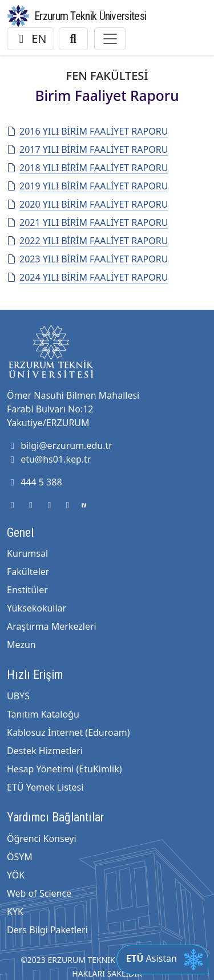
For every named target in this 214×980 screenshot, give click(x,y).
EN (31, 39)
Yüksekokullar (37, 608)
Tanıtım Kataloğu (43, 714)
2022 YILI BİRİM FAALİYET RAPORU (87, 241)
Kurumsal (27, 553)
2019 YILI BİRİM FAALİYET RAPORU (87, 186)
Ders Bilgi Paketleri (47, 930)
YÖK (16, 875)
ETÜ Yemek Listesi (45, 787)
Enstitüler (27, 590)
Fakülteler (28, 572)
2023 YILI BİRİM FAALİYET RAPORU (87, 259)
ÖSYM (20, 857)
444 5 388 (35, 482)
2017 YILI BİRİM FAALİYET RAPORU (87, 149)
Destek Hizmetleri (45, 751)
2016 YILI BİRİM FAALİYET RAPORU (87, 131)
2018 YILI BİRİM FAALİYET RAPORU (87, 168)
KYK (15, 912)
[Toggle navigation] (110, 39)
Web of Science (39, 893)
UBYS (18, 696)
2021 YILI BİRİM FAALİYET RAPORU (87, 222)
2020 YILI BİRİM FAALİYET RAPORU (87, 204)
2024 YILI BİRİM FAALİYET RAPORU (87, 277)
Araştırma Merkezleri (52, 626)
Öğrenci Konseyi (42, 839)
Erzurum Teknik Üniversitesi (90, 16)
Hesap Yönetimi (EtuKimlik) (64, 769)
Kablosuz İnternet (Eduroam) (68, 732)
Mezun (21, 645)
